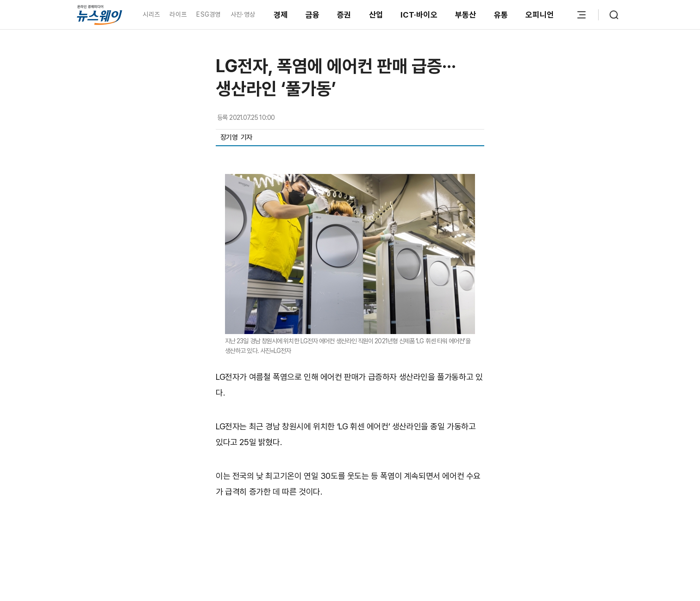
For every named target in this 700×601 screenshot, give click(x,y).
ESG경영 (208, 14)
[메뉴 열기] (581, 15)
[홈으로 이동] (100, 15)
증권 (344, 15)
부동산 (466, 15)
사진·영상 (243, 14)
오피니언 (540, 15)
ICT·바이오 (419, 15)
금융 (313, 15)
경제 (281, 15)
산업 (376, 15)
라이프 (178, 14)
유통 (501, 15)
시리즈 (151, 14)
